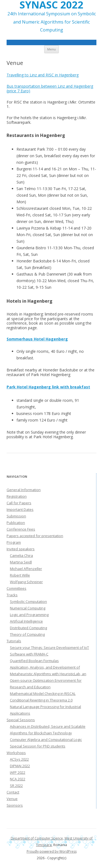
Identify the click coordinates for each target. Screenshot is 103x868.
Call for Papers (19, 503)
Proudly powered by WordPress (52, 851)
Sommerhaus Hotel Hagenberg (37, 339)
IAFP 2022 (18, 772)
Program (14, 542)
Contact (13, 792)
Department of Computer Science (37, 838)
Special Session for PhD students (38, 746)
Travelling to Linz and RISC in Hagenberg (43, 75)
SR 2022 (16, 786)
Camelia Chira (21, 555)
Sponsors (15, 805)
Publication (16, 523)
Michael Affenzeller (26, 569)
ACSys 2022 (19, 759)
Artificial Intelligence (26, 621)
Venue (12, 799)
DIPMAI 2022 (20, 766)
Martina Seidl (21, 562)
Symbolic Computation (28, 601)
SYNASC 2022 (51, 5)
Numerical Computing (28, 608)
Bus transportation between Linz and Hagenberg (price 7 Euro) (50, 88)
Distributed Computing (28, 628)
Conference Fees (21, 529)
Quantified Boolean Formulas (34, 661)
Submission (16, 516)
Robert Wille (20, 575)
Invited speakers (21, 549)
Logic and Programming (29, 615)
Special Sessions (21, 720)
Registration (17, 496)
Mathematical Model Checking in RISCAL (43, 694)
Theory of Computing (27, 634)
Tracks (12, 595)
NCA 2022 (18, 779)
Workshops (16, 753)
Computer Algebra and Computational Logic (46, 740)
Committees (16, 588)
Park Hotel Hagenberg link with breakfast (48, 387)
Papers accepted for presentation (35, 536)
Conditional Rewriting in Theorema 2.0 (41, 700)
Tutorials (14, 641)
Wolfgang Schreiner (26, 582)
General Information (24, 490)
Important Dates (20, 509)
